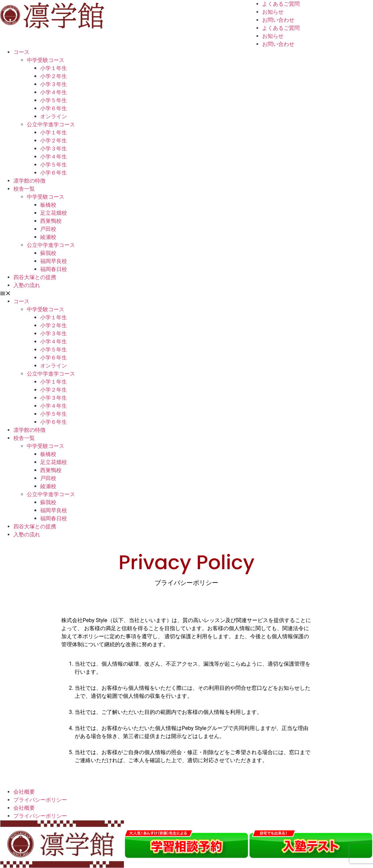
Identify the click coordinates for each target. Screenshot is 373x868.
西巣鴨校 (51, 221)
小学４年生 (54, 92)
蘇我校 (48, 253)
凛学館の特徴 (29, 181)
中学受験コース (46, 60)
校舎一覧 (24, 189)
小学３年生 (54, 84)
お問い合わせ (278, 20)
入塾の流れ (27, 285)
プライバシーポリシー (40, 800)
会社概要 (24, 792)
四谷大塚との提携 (35, 277)
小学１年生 (54, 68)
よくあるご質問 (281, 4)
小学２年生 (54, 76)
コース (21, 52)
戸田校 (48, 229)
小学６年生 (54, 108)
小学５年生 (54, 100)
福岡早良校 (54, 261)
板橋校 (48, 205)
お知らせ (273, 12)
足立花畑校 (54, 213)
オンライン (54, 116)
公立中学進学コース (51, 124)
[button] (186, 293)
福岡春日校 (54, 269)
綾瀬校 (48, 237)
